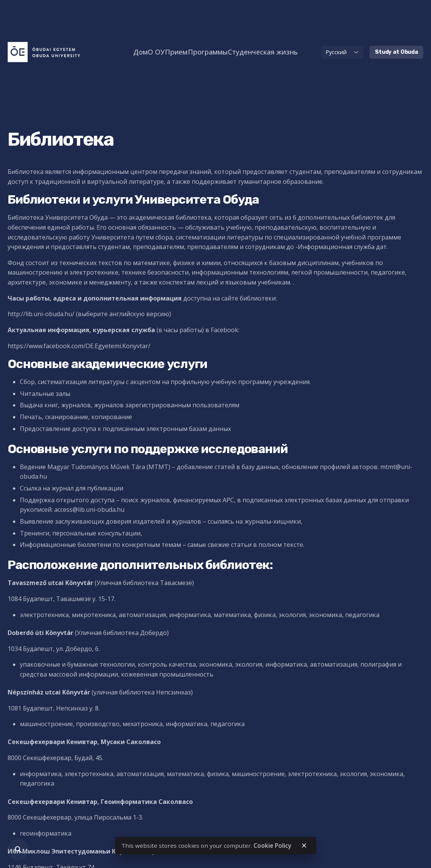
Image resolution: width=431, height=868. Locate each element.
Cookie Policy (272, 845)
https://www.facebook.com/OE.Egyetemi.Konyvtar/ (79, 346)
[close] (304, 845)
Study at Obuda (396, 52)
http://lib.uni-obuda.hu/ (42, 314)
